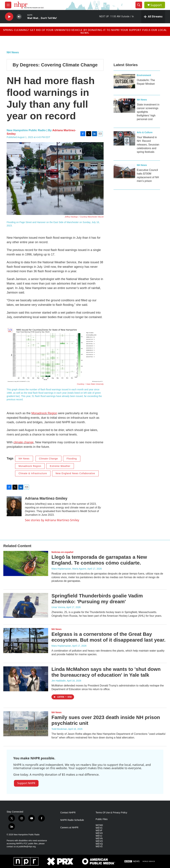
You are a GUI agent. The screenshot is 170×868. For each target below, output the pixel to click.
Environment (144, 75)
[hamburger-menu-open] (8, 5)
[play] (9, 17)
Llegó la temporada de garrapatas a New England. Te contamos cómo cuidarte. (99, 560)
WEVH (99, 833)
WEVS (99, 846)
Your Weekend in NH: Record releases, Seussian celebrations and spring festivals (148, 145)
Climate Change (48, 459)
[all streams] (153, 17)
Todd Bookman (59, 729)
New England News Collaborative (75, 473)
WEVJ (99, 836)
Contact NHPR (68, 813)
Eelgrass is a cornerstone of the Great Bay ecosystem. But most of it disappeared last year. (108, 637)
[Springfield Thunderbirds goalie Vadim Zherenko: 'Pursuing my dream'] (26, 605)
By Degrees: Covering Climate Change (55, 65)
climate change (23, 442)
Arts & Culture (145, 132)
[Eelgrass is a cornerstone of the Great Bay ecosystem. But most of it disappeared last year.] (26, 640)
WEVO (99, 841)
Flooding (72, 459)
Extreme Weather (60, 466)
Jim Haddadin (59, 681)
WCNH (99, 825)
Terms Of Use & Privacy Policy (111, 813)
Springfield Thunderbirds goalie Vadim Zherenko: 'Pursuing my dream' (97, 599)
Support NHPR (26, 783)
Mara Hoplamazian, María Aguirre (69, 569)
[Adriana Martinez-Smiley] (14, 506)
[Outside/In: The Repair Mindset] (124, 81)
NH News (13, 52)
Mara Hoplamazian (61, 646)
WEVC (99, 828)
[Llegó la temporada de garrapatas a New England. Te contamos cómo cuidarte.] (26, 563)
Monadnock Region (44, 413)
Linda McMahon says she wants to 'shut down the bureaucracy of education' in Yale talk (106, 672)
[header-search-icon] (139, 5)
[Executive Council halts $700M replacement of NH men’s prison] (124, 171)
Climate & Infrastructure (33, 473)
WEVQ (99, 844)
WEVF (99, 831)
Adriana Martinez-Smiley (46, 498)
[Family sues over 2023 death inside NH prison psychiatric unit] (26, 724)
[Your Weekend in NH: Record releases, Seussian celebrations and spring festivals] (124, 138)
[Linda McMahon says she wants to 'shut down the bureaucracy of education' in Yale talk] (26, 679)
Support (156, 5)
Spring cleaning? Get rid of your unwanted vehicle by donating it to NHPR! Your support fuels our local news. (85, 31)
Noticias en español (62, 552)
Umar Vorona (58, 607)
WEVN (99, 839)
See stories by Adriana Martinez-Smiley (52, 520)
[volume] (19, 17)
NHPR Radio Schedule (72, 820)
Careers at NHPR (69, 828)
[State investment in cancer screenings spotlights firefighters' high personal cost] (124, 106)
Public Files (102, 819)
